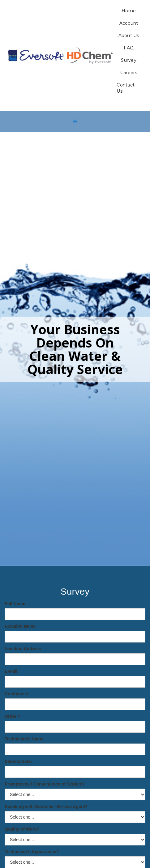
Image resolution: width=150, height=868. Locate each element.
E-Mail (11, 671)
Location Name (20, 626)
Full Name (15, 604)
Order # (12, 716)
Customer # (17, 694)
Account (129, 23)
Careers (129, 73)
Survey (129, 60)
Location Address (23, 649)
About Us (129, 36)
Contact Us (126, 88)
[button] (75, 122)
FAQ (129, 48)
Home (129, 11)
